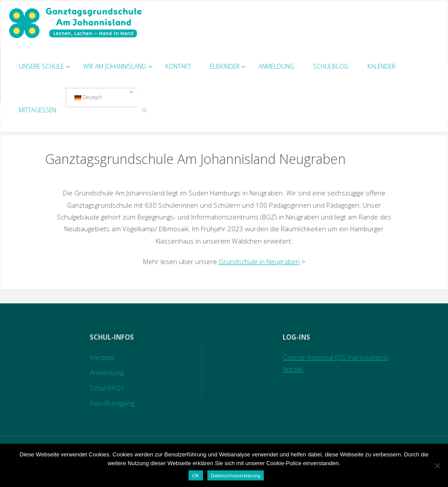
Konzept (102, 357)
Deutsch (88, 97)
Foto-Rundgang (112, 403)
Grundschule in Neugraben (259, 261)
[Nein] (437, 466)
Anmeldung (107, 372)
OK (196, 475)
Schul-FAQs (107, 388)
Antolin (293, 369)
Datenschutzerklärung (236, 475)
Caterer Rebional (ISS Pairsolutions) (336, 357)
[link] (145, 110)
